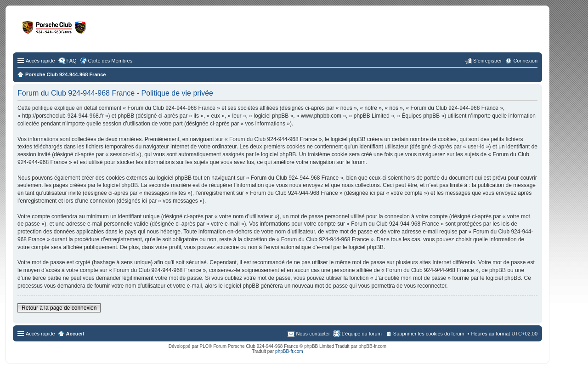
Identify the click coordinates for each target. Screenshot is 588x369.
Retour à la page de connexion (59, 308)
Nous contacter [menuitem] (313, 334)
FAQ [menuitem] (72, 61)
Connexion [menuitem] (525, 61)
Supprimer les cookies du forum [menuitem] (429, 334)
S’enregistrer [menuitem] (487, 61)
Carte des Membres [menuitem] (110, 61)
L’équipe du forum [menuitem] (361, 334)
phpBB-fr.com (289, 351)
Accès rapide (40, 61)
